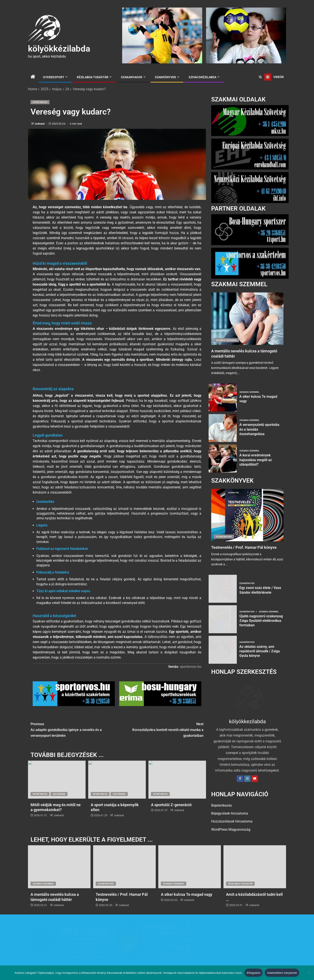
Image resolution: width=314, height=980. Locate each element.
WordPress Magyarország (231, 829)
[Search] (260, 77)
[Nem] (309, 973)
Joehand (40, 124)
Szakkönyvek (165, 77)
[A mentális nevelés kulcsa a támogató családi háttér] (247, 319)
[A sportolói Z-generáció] (177, 795)
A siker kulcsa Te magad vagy (187, 898)
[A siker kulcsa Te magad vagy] (223, 398)
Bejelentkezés (222, 805)
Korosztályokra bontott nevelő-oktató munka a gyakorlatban (160, 745)
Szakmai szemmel (226, 340)
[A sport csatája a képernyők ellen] (117, 795)
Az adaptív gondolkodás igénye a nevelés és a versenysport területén (74, 745)
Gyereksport (54, 77)
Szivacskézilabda (202, 77)
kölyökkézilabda (59, 49)
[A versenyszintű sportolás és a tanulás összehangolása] (223, 428)
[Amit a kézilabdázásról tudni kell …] (255, 870)
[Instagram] (247, 779)
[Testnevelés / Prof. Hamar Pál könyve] (247, 515)
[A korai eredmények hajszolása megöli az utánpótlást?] (223, 459)
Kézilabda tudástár (93, 77)
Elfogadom (254, 973)
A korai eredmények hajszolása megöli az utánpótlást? (256, 460)
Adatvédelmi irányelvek (282, 973)
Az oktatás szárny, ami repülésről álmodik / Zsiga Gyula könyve (260, 651)
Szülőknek (59, 810)
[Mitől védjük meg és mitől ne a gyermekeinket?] (57, 795)
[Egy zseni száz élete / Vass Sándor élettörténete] (223, 589)
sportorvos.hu (191, 682)
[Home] (33, 77)
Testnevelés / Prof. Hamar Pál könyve (244, 547)
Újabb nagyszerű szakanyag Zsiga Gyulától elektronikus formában (261, 621)
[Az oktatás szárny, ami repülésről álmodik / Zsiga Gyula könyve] (223, 650)
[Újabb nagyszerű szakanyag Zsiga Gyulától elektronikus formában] (223, 619)
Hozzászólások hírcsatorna (232, 821)
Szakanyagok (132, 77)
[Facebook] (240, 779)
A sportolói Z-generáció (171, 820)
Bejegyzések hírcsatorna (230, 813)
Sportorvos (40, 102)
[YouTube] (255, 779)
